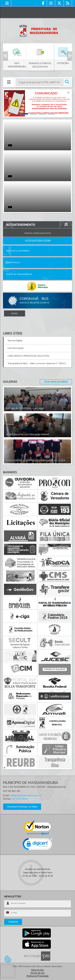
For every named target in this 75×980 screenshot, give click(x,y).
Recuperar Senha (44, 233)
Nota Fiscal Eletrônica (18, 251)
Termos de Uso (37, 973)
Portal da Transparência (19, 274)
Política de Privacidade (38, 976)
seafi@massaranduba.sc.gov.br (25, 795)
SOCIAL (14, 313)
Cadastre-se (30, 233)
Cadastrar (13, 922)
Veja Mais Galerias (56, 382)
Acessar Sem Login (38, 241)
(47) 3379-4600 (20, 799)
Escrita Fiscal (13, 263)
